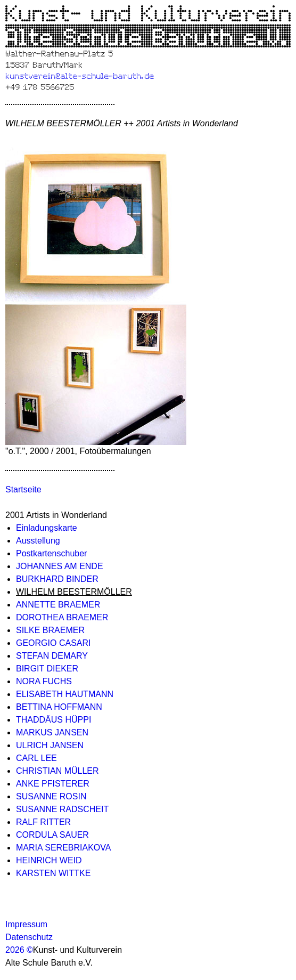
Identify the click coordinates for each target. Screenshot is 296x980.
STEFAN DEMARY (52, 656)
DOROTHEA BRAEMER (62, 617)
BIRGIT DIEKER (47, 669)
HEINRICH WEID (49, 860)
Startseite (23, 489)
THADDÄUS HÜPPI (54, 720)
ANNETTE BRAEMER (58, 605)
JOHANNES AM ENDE (60, 566)
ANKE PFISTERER (53, 784)
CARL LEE (36, 758)
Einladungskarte (47, 528)
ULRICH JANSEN (50, 745)
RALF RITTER (43, 822)
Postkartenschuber (51, 553)
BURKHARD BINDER (57, 579)
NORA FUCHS (44, 681)
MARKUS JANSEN (52, 732)
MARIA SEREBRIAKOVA (63, 848)
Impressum (26, 924)
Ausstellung (38, 541)
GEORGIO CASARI (53, 643)
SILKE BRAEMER (50, 630)
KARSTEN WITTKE (53, 873)
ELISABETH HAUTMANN (65, 694)
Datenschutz (29, 937)
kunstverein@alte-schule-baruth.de (80, 75)
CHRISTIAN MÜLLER (57, 771)
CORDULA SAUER (52, 835)
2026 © (19, 950)
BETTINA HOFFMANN (59, 707)
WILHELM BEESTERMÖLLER (74, 592)
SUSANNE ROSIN (51, 796)
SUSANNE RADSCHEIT (62, 809)
